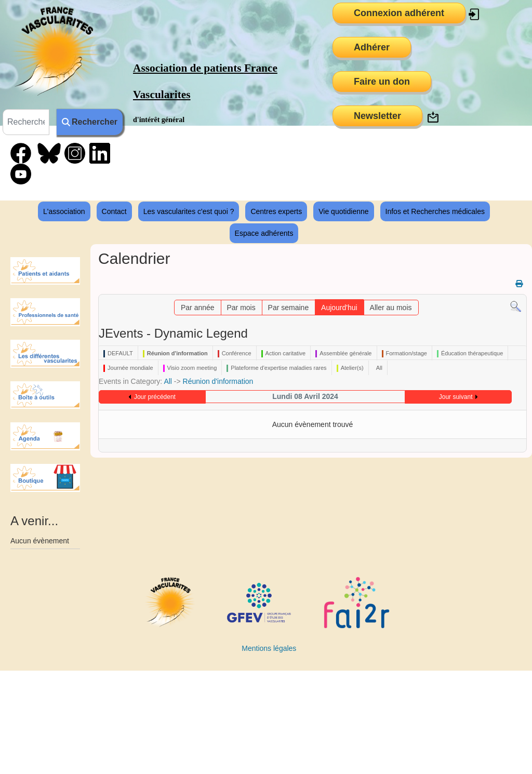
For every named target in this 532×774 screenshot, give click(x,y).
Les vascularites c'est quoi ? (189, 211)
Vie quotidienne (343, 211)
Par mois (241, 308)
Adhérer (372, 47)
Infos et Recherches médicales (435, 211)
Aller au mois (391, 308)
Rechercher (90, 122)
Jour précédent (155, 397)
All (168, 381)
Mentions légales (269, 648)
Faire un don (382, 82)
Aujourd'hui (339, 308)
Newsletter (377, 116)
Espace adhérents (264, 233)
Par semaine (289, 308)
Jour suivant (456, 397)
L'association (64, 211)
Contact (114, 211)
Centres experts (276, 211)
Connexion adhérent (399, 13)
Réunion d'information (218, 381)
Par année (198, 308)
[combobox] (26, 122)
